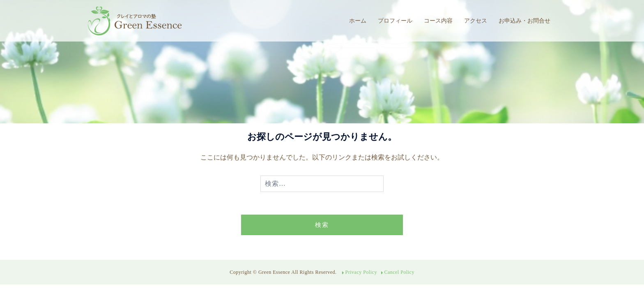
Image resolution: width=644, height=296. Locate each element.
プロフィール (395, 20)
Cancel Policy (399, 272)
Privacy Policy (361, 272)
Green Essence (275, 272)
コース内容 (438, 20)
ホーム (358, 20)
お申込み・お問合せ (524, 20)
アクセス (476, 20)
